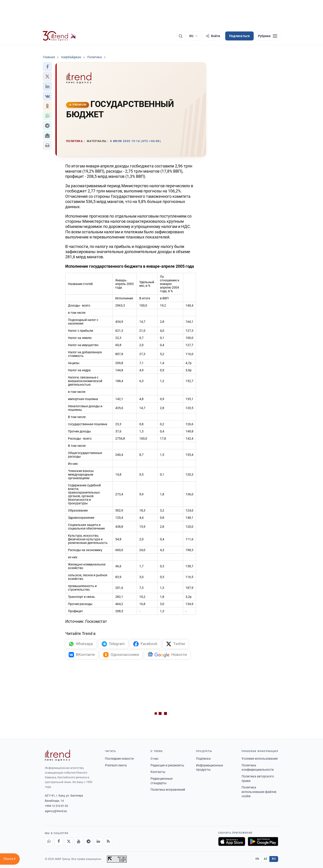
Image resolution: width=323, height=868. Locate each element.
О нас (155, 759)
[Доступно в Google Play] (263, 841)
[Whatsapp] (49, 841)
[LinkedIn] (98, 841)
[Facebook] (59, 841)
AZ (266, 859)
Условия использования (260, 759)
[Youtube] (79, 841)
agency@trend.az (56, 811)
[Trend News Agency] (57, 755)
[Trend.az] (59, 36)
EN (257, 859)
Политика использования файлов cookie (259, 792)
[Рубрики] (268, 36)
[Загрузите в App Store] (232, 841)
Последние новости (119, 759)
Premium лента (116, 765)
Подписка (203, 759)
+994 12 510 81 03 (56, 806)
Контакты (158, 772)
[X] (69, 841)
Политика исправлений (168, 790)
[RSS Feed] (108, 841)
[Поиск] (181, 36)
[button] (47, 67)
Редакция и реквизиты (167, 765)
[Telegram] (88, 841)
